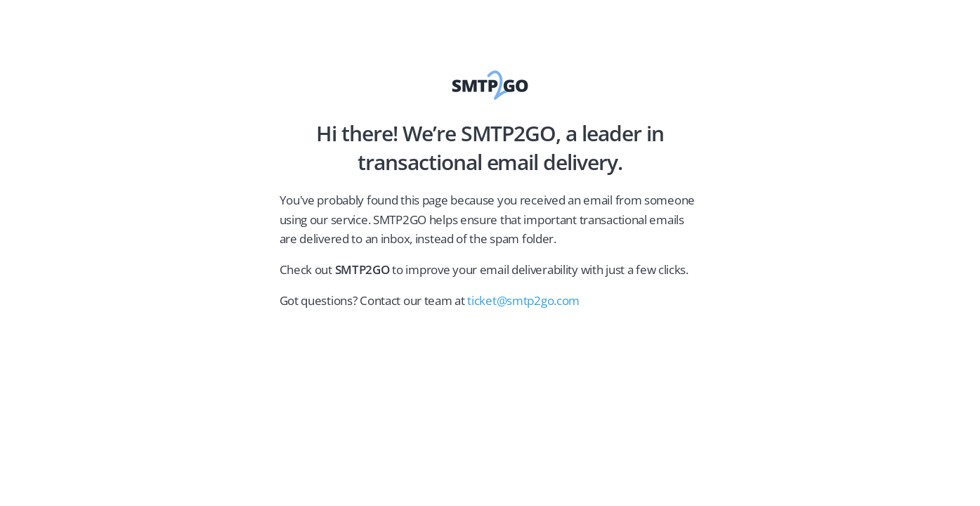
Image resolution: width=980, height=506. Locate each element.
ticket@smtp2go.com (523, 300)
